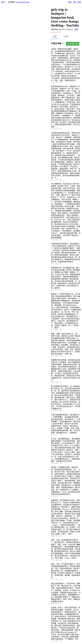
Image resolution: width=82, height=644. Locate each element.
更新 (70, 2)
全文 (55, 36)
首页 (3, 2)
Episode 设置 (57, 32)
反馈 (75, 2)
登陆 (79, 2)
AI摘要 (66, 36)
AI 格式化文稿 (73, 44)
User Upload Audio (23, 2)
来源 (76, 29)
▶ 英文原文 (56, 82)
